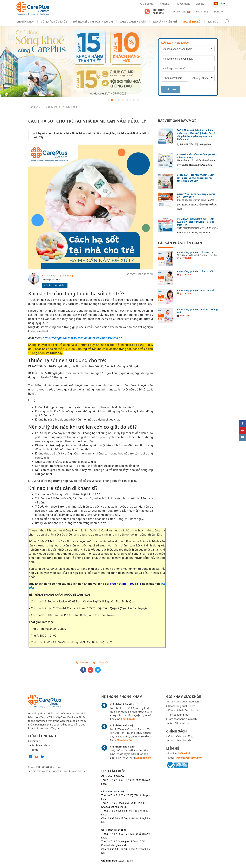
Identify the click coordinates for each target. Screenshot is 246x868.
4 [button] (119, 100)
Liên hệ (200, 4)
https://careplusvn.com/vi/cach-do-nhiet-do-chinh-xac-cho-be (82, 338)
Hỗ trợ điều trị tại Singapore (93, 22)
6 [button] (127, 100)
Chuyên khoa (25, 22)
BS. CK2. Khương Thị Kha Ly (195, 232)
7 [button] (131, 100)
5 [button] (123, 100)
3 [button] (115, 100)
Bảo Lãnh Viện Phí (165, 22)
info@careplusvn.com (189, 758)
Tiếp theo (171, 89)
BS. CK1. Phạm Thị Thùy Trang (57, 275)
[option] (123, 62)
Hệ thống (164, 4)
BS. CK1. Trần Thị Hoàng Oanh (196, 144)
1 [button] (108, 100)
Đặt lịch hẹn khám (55, 285)
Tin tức (213, 22)
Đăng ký (219, 12)
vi (218, 3)
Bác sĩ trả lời (192, 22)
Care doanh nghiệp (133, 22)
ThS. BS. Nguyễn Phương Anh (196, 165)
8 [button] (134, 100)
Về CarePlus (146, 4)
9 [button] (138, 100)
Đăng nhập (202, 12)
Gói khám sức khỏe (54, 22)
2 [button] (112, 100)
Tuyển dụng (183, 4)
